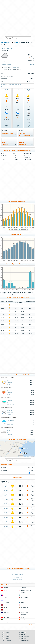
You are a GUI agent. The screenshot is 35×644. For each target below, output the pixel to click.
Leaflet (28, 456)
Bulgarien (24, 588)
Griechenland (25, 595)
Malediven (7, 605)
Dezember (28, 160)
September (28, 154)
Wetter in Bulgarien (6, 636)
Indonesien (24, 598)
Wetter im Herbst (17, 580)
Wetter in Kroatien (23, 638)
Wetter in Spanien (5, 638)
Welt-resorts (5, 42)
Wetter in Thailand (23, 633)
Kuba (23, 602)
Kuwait (18, 42)
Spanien (6, 610)
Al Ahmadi (4, 470)
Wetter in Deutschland (24, 640)
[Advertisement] (17, 18)
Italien (23, 600)
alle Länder (31, 625)
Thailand (6, 612)
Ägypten (6, 588)
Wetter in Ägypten (5, 633)
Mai (2, 87)
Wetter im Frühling (17, 575)
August (16, 160)
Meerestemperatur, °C (18, 235)
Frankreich (7, 595)
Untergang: (15, 68)
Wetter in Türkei (5, 634)
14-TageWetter (5, 144)
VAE (5, 620)
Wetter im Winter (18, 572)
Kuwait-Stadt (5, 473)
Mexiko (6, 607)
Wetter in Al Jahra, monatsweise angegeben (17, 150)
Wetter (22, 144)
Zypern (6, 622)
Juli (15, 158)
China (5, 590)
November (28, 158)
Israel (5, 600)
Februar (5, 156)
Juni (15, 156)
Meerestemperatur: (6, 64)
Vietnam (23, 620)
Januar (4, 154)
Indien (6, 598)
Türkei (23, 617)
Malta (23, 605)
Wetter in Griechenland (24, 636)
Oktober (28, 156)
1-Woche (24, 134)
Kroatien (6, 602)
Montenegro (25, 607)
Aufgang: (6, 68)
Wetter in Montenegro (6, 640)
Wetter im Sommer (17, 577)
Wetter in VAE (22, 634)
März (4, 158)
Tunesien (6, 617)
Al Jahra (3, 468)
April (4, 160)
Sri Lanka (24, 610)
